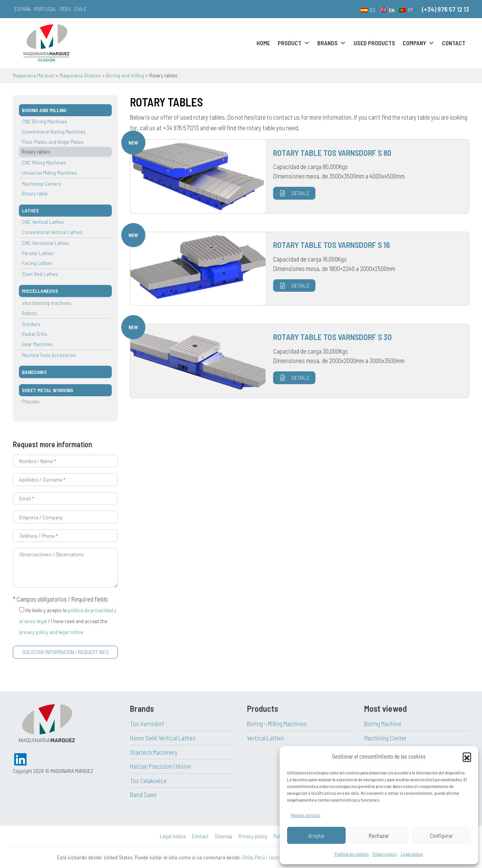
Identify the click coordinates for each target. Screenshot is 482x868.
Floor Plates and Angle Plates (53, 142)
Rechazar (379, 836)
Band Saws (143, 794)
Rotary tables (36, 152)
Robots (29, 313)
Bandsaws (34, 372)
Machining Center (385, 738)
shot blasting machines (47, 303)
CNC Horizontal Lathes (46, 243)
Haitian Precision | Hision (161, 766)
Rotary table (35, 193)
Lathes (30, 210)
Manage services (306, 815)
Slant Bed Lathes (40, 274)
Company (419, 43)
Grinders (31, 324)
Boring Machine (383, 723)
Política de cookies (352, 854)
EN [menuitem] (392, 10)
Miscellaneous (40, 291)
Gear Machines (38, 344)
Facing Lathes (37, 263)
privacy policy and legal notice (51, 632)
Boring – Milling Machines (277, 723)
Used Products (374, 43)
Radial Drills (35, 334)
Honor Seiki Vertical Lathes (163, 738)
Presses (31, 401)
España (23, 9)
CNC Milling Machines (44, 162)
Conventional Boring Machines (54, 132)
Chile (80, 9)
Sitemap (223, 836)
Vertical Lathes (266, 738)
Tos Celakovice (148, 780)
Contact (454, 43)
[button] (467, 757)
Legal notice (412, 854)
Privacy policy (385, 854)
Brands (332, 43)
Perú (65, 9)
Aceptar (317, 836)
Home (263, 43)
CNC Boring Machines (45, 121)
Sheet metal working (48, 390)
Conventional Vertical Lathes (52, 232)
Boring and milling (44, 110)
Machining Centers (42, 184)
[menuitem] (368, 10)
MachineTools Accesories (49, 355)
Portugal (45, 9)
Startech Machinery (154, 752)
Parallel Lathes (38, 253)
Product (294, 43)
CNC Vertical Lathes (43, 222)
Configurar (441, 836)
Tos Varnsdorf (147, 723)
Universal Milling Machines (49, 173)
